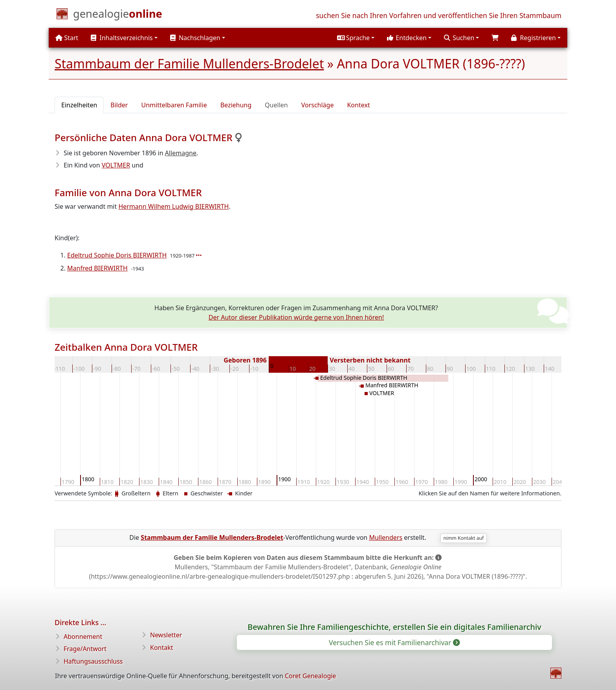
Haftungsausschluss (93, 661)
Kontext (358, 105)
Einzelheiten (79, 105)
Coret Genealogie (310, 676)
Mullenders (386, 537)
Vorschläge (318, 105)
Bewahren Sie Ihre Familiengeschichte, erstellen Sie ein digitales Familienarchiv (394, 627)
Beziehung (236, 105)
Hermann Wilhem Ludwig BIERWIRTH (173, 206)
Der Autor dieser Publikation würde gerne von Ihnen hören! (296, 317)
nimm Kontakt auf (464, 538)
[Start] (118, 15)
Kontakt (162, 648)
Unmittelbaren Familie (174, 105)
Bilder (119, 105)
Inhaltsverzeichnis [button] (122, 38)
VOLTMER (116, 165)
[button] (356, 38)
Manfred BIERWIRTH (97, 268)
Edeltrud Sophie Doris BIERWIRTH (117, 255)
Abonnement (83, 637)
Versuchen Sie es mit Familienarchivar (394, 642)
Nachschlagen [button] (195, 38)
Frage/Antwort (85, 649)
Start (67, 38)
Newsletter (166, 635)
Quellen (276, 105)
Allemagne (181, 153)
